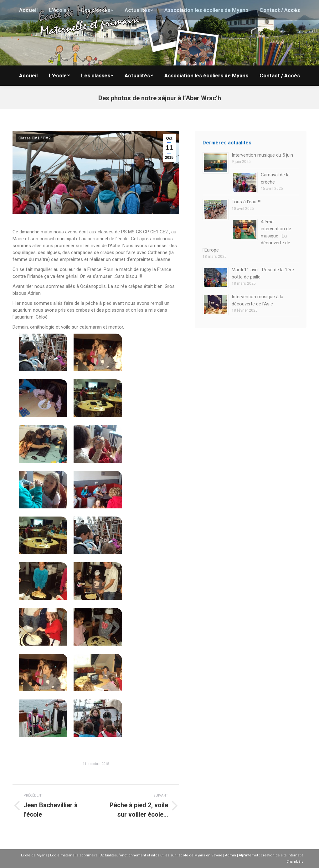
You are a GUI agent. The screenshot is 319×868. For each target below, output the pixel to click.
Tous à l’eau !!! (247, 202)
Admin (231, 855)
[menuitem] (28, 76)
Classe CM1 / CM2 (35, 138)
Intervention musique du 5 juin (262, 155)
